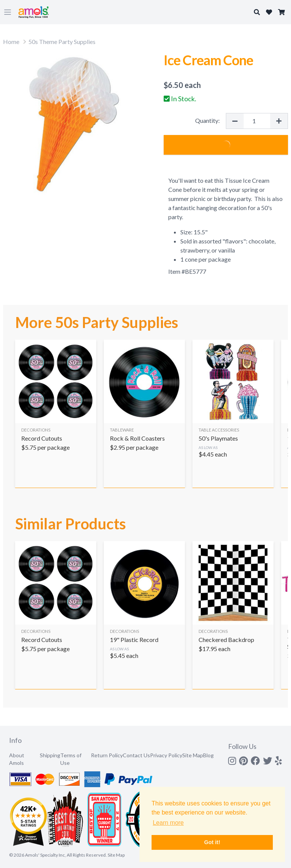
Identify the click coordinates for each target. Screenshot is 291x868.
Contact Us (136, 755)
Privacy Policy (166, 755)
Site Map (193, 755)
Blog (208, 755)
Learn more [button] (168, 823)
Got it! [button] (212, 842)
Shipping (50, 755)
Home (11, 42)
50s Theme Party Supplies (62, 42)
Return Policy (107, 755)
